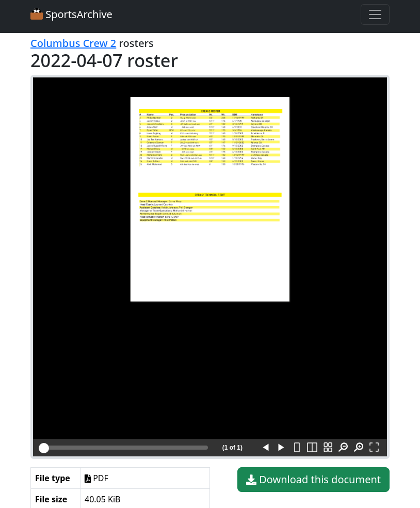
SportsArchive (71, 14)
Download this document (313, 480)
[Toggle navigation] (375, 14)
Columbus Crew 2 (73, 43)
